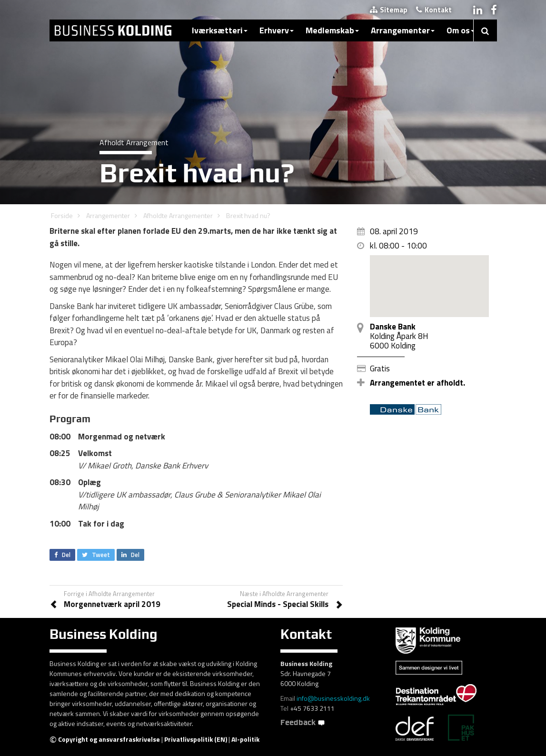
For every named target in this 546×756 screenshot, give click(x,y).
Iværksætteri (220, 30)
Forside (62, 215)
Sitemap (389, 10)
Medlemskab (332, 30)
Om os (461, 30)
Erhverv (277, 30)
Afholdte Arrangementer (178, 215)
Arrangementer (403, 30)
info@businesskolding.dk (333, 698)
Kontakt (434, 10)
